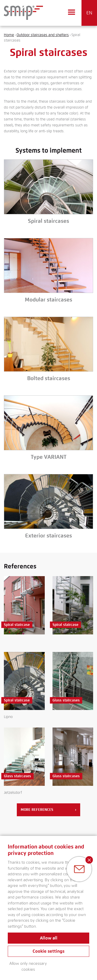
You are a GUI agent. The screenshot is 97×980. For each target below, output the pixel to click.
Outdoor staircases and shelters (43, 35)
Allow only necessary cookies (28, 966)
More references (48, 810)
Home (9, 35)
